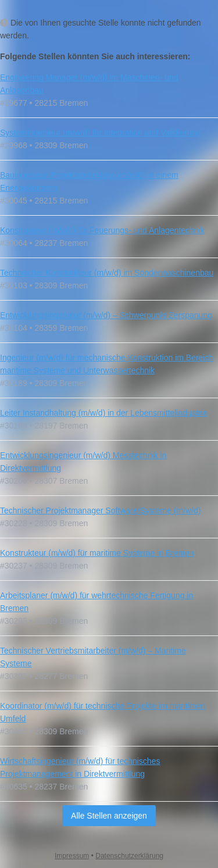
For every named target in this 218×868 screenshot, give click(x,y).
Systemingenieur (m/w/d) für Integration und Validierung (100, 133)
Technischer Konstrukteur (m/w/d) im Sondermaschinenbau (107, 273)
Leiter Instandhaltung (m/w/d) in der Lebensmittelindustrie (103, 413)
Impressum (72, 856)
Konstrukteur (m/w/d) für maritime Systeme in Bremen (97, 553)
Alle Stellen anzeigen (109, 816)
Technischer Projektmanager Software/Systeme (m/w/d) (100, 510)
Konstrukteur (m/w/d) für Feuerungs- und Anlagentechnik (102, 230)
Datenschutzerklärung (129, 856)
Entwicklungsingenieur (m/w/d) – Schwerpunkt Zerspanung (106, 315)
